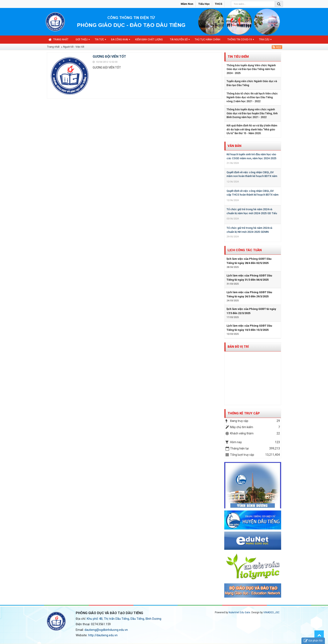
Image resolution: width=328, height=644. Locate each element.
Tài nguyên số (179, 39)
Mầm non (187, 4)
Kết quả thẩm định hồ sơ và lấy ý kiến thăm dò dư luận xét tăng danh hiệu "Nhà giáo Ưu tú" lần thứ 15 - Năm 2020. (252, 129)
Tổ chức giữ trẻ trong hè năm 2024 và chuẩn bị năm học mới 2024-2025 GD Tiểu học (252, 213)
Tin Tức (99, 39)
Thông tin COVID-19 (240, 39)
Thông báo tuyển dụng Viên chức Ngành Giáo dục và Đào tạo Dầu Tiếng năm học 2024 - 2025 (251, 69)
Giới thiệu (82, 39)
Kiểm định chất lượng (149, 39)
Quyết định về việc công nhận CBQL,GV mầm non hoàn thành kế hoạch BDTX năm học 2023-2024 (252, 176)
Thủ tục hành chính (208, 39)
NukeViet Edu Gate (239, 612)
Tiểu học (204, 4)
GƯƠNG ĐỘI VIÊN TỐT (109, 57)
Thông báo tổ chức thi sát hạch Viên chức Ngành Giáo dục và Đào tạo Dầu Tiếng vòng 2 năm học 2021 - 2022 (252, 97)
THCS (218, 4)
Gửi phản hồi (313, 641)
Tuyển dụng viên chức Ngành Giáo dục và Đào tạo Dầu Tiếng (252, 83)
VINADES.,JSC (271, 612)
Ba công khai (120, 39)
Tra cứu (264, 39)
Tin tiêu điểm (238, 57)
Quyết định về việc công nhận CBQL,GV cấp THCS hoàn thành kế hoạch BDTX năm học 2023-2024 (252, 195)
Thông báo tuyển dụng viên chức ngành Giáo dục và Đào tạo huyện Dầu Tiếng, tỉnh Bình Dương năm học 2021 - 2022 (252, 113)
